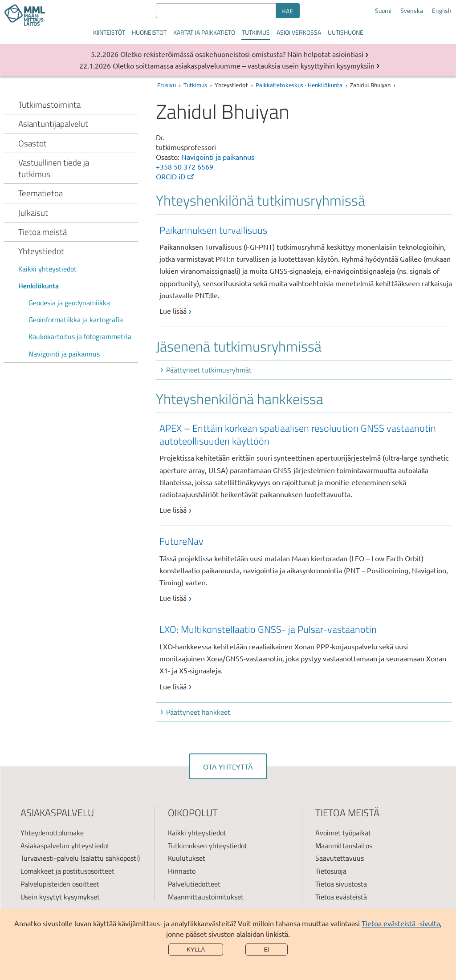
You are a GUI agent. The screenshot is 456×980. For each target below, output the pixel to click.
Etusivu (167, 85)
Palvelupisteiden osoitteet (60, 884)
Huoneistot (149, 32)
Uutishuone (346, 32)
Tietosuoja (331, 871)
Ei (267, 950)
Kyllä (196, 950)
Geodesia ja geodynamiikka (69, 303)
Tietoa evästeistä (341, 897)
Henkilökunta (39, 286)
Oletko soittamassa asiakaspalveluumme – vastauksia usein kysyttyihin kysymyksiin (244, 65)
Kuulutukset (187, 858)
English (442, 11)
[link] (306, 270)
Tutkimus (256, 32)
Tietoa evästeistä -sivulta (401, 923)
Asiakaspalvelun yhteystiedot (65, 846)
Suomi (383, 11)
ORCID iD (176, 176)
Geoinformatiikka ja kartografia (76, 320)
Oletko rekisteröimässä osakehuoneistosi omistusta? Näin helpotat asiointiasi (242, 54)
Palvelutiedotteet (194, 884)
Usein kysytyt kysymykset (60, 897)
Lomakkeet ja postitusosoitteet (67, 871)
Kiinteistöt (109, 32)
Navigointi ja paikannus (64, 354)
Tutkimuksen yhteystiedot (208, 846)
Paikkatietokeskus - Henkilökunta (299, 85)
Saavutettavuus (340, 858)
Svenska (412, 11)
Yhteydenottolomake (52, 833)
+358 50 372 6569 (185, 166)
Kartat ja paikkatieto (204, 32)
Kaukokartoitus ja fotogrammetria (80, 336)
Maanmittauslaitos (344, 846)
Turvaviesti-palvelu (50, 858)
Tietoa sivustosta (341, 884)
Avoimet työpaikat (343, 833)
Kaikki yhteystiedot (47, 269)
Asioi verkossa (299, 32)
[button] (306, 370)
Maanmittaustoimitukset (206, 897)
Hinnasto (182, 871)
